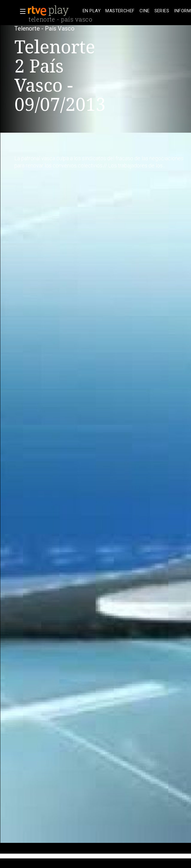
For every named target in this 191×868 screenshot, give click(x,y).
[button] (21, 11)
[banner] (54, 11)
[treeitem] (92, 11)
